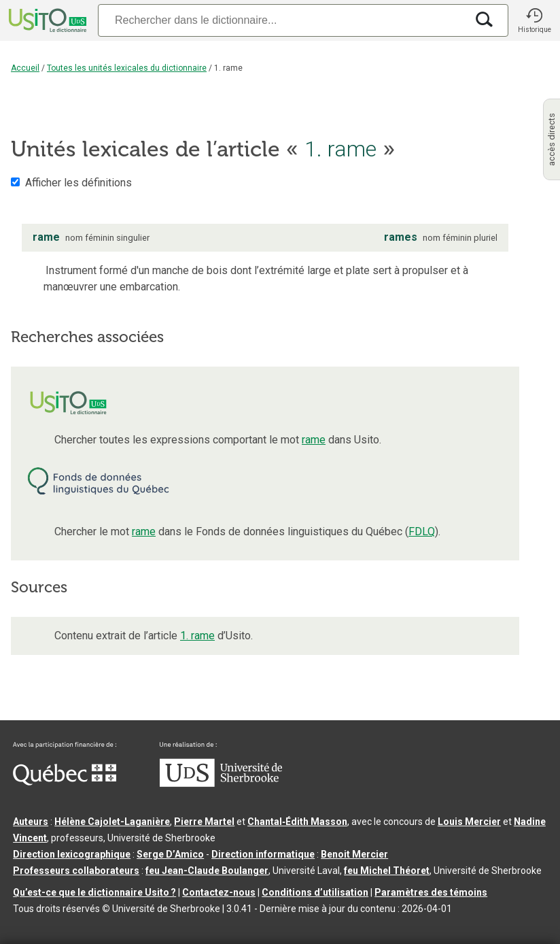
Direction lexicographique (72, 854)
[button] (534, 20)
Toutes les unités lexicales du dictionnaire (127, 68)
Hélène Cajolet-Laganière (112, 822)
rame (314, 440)
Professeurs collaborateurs (76, 871)
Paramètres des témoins (431, 892)
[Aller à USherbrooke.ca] (221, 783)
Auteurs (31, 822)
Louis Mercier (469, 822)
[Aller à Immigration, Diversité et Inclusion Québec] (65, 782)
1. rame (197, 636)
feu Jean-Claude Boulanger (207, 871)
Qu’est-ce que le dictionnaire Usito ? (94, 892)
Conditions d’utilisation (315, 892)
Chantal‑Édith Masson (297, 822)
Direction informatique (263, 854)
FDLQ (422, 532)
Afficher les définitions (78, 183)
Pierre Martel (204, 822)
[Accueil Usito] (46, 20)
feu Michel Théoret (387, 871)
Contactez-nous (219, 892)
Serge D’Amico (170, 854)
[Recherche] (282, 20)
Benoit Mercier (354, 854)
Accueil (25, 68)
